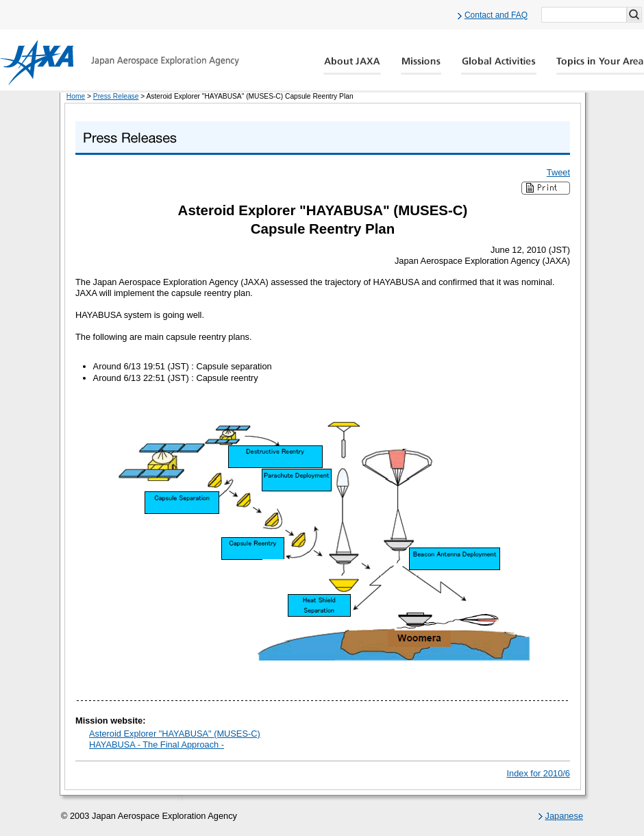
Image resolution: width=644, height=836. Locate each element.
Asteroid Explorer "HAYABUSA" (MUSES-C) (175, 734)
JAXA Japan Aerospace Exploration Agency (120, 62)
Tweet (558, 172)
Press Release (116, 96)
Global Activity (499, 66)
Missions (421, 66)
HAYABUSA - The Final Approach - (157, 745)
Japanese (565, 816)
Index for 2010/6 (539, 773)
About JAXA (352, 66)
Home (76, 96)
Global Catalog (600, 66)
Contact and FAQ (496, 15)
